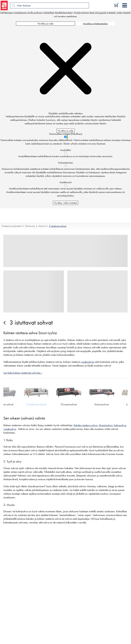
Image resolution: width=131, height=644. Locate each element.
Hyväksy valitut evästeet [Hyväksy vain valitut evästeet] (66, 203)
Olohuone (30, 226)
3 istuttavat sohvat (58, 226)
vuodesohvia (87, 362)
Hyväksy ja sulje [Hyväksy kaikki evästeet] (45, 24)
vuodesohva (10, 429)
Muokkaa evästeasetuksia (95, 24)
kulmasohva (120, 425)
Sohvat (42, 226)
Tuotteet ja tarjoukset (11, 226)
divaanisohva (106, 425)
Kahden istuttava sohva (86, 425)
